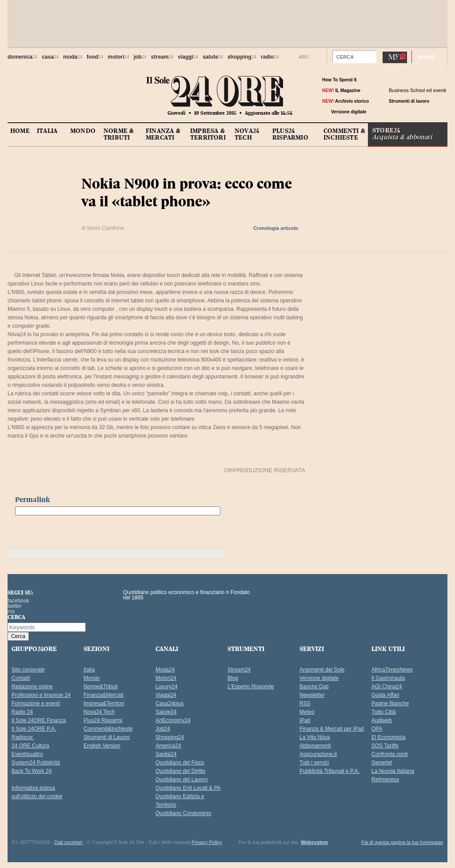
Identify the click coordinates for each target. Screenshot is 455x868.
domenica (22, 57)
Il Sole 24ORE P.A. (34, 729)
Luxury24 (166, 687)
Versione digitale (319, 678)
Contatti (21, 678)
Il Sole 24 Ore (58, 603)
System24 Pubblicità (36, 763)
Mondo (92, 678)
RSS (305, 703)
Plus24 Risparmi (103, 720)
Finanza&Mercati (104, 695)
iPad (305, 720)
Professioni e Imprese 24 (41, 695)
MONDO (83, 131)
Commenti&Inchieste (108, 729)
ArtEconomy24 (173, 720)
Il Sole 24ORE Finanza (39, 720)
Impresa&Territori (104, 703)
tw (401, 112)
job (140, 57)
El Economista (389, 737)
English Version (102, 746)
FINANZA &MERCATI (163, 134)
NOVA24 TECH (247, 134)
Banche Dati (314, 687)
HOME (20, 131)
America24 (168, 746)
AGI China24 (387, 687)
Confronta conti (389, 754)
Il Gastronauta (388, 678)
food (95, 57)
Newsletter (312, 695)
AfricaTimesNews (392, 670)
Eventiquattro (27, 754)
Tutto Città (384, 712)
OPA (377, 729)
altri (304, 57)
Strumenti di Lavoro (107, 737)
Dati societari (68, 842)
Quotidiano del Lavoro (182, 780)
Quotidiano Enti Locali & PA (188, 788)
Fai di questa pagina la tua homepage (402, 842)
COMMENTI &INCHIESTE (344, 134)
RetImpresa (385, 780)
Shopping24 (170, 737)
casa (50, 57)
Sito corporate (28, 670)
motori (118, 57)
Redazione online (32, 687)
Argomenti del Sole (322, 670)
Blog (233, 678)
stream (162, 57)
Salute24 (166, 712)
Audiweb (382, 720)
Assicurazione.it (318, 754)
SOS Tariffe (385, 746)
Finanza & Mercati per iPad (332, 729)
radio (270, 57)
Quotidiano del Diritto (180, 771)
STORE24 (410, 133)
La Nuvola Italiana (393, 771)
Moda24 (165, 670)
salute (213, 57)
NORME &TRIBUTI (119, 134)
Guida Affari (385, 695)
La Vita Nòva (315, 737)
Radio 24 (22, 712)
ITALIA (47, 131)
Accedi (426, 56)
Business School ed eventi (417, 90)
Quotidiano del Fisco (180, 763)
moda (73, 57)
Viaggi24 (166, 695)
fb (393, 112)
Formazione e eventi (36, 703)
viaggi (188, 57)
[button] (370, 56)
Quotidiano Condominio (183, 813)
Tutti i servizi (314, 763)
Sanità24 (166, 754)
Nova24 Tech (99, 712)
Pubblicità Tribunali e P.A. (329, 771)
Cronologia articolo (276, 228)
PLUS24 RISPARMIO (290, 134)
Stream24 (239, 670)
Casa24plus (170, 703)
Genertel (382, 763)
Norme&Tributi (101, 687)
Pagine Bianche (390, 703)
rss (410, 112)
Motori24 (166, 678)
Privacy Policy (207, 842)
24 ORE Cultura (30, 746)
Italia (89, 670)
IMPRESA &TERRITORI (208, 134)
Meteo (307, 712)
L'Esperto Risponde (251, 687)
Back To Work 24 (32, 771)
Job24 (163, 729)
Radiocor (23, 737)
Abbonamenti (315, 746)
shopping (242, 57)
